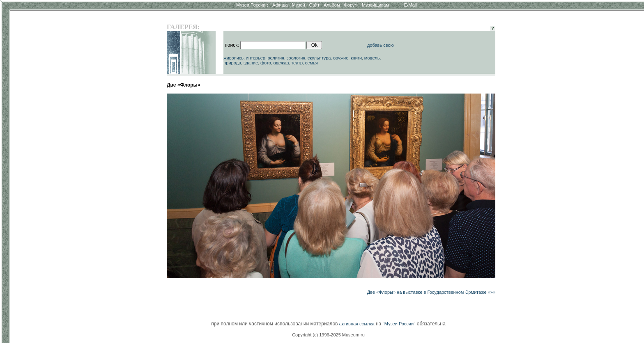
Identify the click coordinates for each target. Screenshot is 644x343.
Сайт (314, 5)
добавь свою (381, 45)
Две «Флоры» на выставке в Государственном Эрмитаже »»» (431, 292)
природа (232, 63)
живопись (233, 58)
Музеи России (252, 5)
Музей (299, 5)
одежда (281, 63)
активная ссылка (357, 324)
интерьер (256, 58)
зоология (296, 58)
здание (251, 63)
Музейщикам (375, 5)
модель (372, 58)
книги (356, 58)
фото (266, 63)
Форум (351, 5)
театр (297, 63)
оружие (341, 58)
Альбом (332, 5)
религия (276, 58)
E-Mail (411, 5)
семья (312, 63)
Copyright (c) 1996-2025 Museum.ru (328, 335)
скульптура (319, 58)
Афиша (280, 5)
